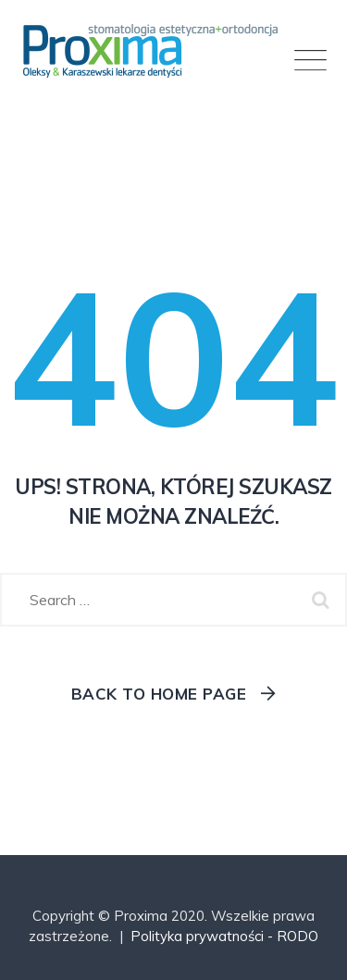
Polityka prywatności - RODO (224, 936)
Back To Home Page (159, 694)
